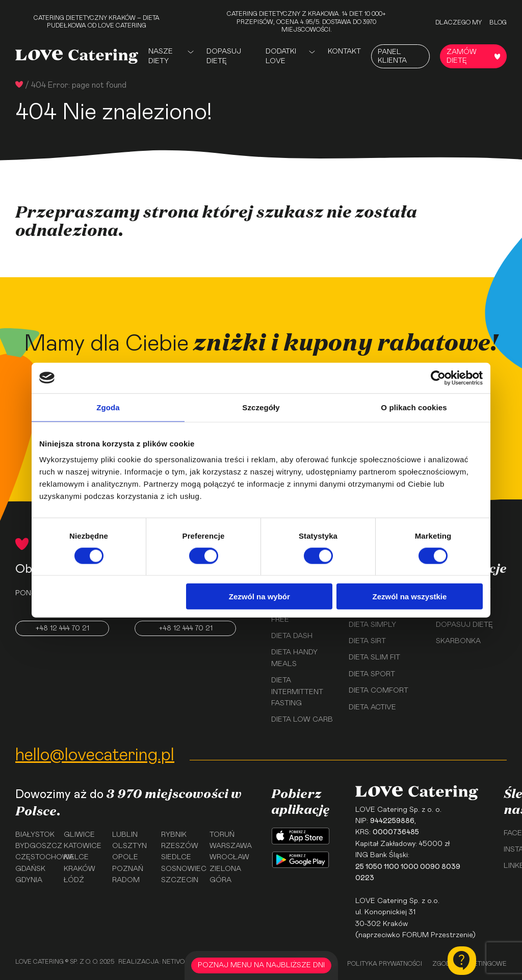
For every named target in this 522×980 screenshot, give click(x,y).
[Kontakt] (462, 961)
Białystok (35, 835)
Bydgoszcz (36, 846)
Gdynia (29, 880)
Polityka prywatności (385, 964)
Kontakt (344, 51)
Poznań (128, 869)
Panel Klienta (392, 56)
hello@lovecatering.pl (95, 755)
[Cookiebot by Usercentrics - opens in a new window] (438, 378)
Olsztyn (129, 846)
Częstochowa (36, 857)
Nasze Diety (161, 56)
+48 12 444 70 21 (62, 628)
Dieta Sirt (367, 641)
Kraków (80, 869)
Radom (126, 880)
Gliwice (79, 835)
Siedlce (176, 857)
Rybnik (174, 835)
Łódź (74, 880)
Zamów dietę (473, 56)
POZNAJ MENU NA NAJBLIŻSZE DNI (261, 965)
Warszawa (230, 846)
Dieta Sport (372, 674)
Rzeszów (180, 846)
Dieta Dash (292, 636)
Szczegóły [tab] (261, 407)
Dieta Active (372, 707)
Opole (125, 857)
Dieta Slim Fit (374, 657)
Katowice (83, 846)
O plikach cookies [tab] (414, 407)
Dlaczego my (459, 22)
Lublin (125, 835)
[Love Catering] (77, 56)
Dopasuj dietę (224, 56)
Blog (498, 22)
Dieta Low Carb (302, 720)
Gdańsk (30, 869)
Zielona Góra (225, 875)
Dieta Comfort (379, 691)
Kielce (76, 857)
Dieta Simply (372, 625)
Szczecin (180, 880)
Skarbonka (458, 641)
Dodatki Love (281, 56)
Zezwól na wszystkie (410, 597)
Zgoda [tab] (108, 407)
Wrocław (229, 857)
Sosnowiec (182, 869)
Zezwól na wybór (259, 597)
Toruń (222, 835)
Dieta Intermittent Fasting (297, 692)
